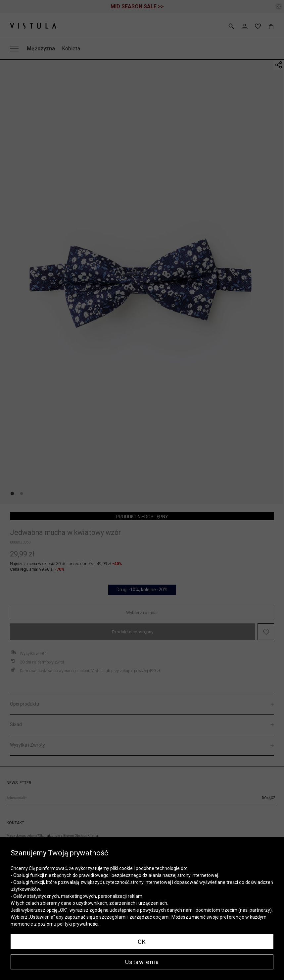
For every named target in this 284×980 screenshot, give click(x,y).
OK (142, 942)
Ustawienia (142, 962)
